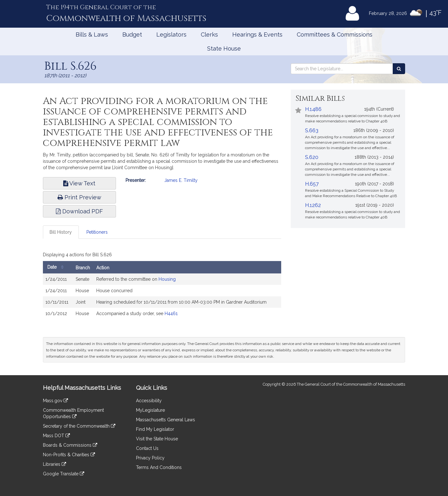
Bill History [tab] (61, 232)
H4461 (171, 313)
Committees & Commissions (335, 34)
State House (224, 48)
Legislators (171, 34)
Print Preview (79, 197)
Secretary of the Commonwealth (79, 426)
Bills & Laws (92, 34)
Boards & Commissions (70, 445)
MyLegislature (150, 410)
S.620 (312, 157)
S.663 (312, 131)
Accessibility (149, 401)
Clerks (209, 34)
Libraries (54, 464)
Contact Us (147, 448)
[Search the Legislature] (399, 69)
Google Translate (64, 474)
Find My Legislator (155, 429)
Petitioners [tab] (97, 232)
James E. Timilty (181, 180)
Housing (167, 279)
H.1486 (313, 109)
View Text (79, 183)
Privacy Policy (150, 458)
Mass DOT (56, 436)
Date (57, 267)
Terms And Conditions (159, 467)
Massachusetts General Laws (166, 420)
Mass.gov (55, 401)
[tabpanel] (162, 286)
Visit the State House (157, 439)
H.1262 (313, 205)
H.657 (312, 184)
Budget (132, 34)
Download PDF (79, 211)
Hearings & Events (257, 34)
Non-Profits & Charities (69, 455)
